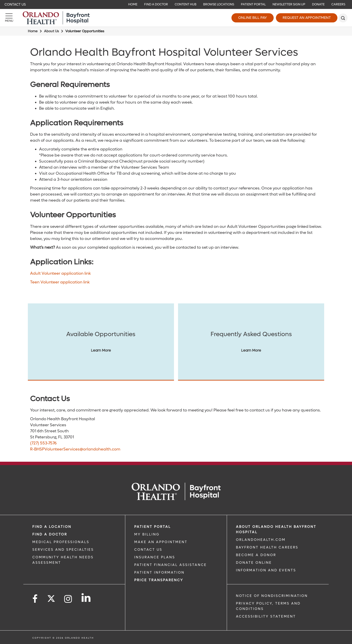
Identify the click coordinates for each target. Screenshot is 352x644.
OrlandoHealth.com (261, 540)
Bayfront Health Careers (267, 547)
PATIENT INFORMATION (159, 572)
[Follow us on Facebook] (35, 599)
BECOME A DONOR (256, 555)
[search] (343, 18)
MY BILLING (147, 534)
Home (33, 31)
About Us (51, 31)
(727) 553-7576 (43, 443)
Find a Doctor (50, 534)
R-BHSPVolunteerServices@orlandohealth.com (75, 449)
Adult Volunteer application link (60, 273)
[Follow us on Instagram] (68, 599)
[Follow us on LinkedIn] (86, 598)
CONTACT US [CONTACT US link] (148, 550)
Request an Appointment (307, 18)
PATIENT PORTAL (153, 527)
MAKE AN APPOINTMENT (161, 542)
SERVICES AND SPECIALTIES (63, 550)
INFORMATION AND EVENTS (266, 570)
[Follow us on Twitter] (51, 597)
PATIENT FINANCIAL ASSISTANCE (170, 565)
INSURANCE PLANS (155, 557)
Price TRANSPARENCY (159, 580)
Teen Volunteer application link (60, 282)
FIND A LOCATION (52, 527)
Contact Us (15, 4)
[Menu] (9, 18)
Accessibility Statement (266, 616)
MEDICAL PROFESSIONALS (61, 542)
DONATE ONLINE (254, 563)
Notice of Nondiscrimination (272, 596)
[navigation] (176, 4)
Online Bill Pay (253, 18)
